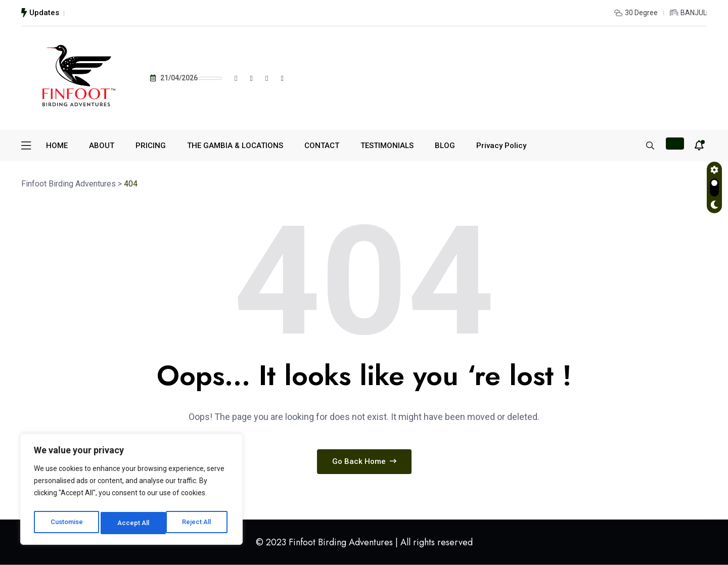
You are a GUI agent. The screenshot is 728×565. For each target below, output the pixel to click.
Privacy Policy (501, 146)
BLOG (445, 146)
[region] (131, 492)
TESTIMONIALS (387, 146)
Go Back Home (364, 461)
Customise (66, 523)
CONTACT (322, 146)
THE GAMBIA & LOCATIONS (235, 146)
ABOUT (102, 146)
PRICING (151, 146)
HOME (57, 146)
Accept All (198, 523)
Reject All (133, 523)
